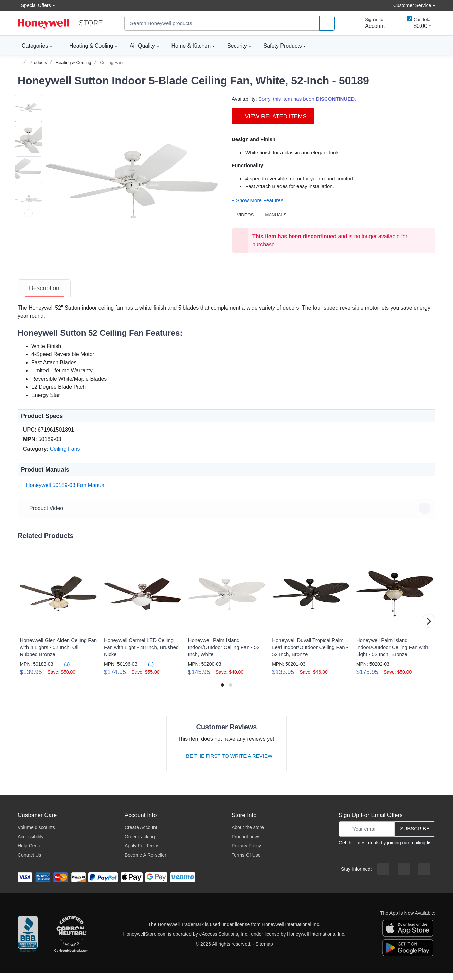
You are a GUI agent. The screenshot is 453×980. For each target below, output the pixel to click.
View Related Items (273, 116)
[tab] (44, 296)
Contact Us (29, 862)
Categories (33, 46)
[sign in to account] (370, 23)
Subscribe (415, 836)
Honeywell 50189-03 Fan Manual (64, 493)
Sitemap (264, 951)
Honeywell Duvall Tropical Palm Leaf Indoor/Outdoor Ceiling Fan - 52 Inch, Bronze (310, 655)
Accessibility (31, 844)
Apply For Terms (142, 853)
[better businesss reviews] (28, 942)
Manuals (274, 215)
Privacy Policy (246, 853)
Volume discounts (36, 835)
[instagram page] (404, 877)
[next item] (29, 275)
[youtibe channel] (424, 877)
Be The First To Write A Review (227, 763)
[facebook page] (383, 877)
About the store (248, 835)
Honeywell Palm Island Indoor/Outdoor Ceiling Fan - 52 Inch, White (224, 655)
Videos (243, 215)
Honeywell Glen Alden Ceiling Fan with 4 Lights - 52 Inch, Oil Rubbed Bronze (58, 655)
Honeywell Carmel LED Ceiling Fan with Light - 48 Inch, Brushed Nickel (141, 655)
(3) (63, 672)
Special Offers (34, 5)
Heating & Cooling (91, 46)
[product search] (327, 23)
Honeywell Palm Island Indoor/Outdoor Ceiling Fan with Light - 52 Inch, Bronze (392, 655)
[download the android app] (408, 955)
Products (38, 62)
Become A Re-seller (146, 862)
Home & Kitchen (191, 46)
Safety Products (283, 46)
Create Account (141, 835)
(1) (147, 672)
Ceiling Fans (112, 62)
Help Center (30, 853)
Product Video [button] (228, 516)
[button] (132, 181)
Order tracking (140, 844)
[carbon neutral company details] (71, 942)
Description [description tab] (44, 296)
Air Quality (142, 46)
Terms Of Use (246, 862)
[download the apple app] (408, 935)
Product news (246, 844)
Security (237, 46)
